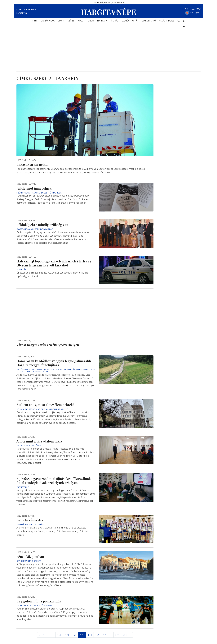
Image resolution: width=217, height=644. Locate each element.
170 (59, 635)
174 (90, 635)
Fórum (90, 22)
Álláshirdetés (167, 22)
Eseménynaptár (130, 22)
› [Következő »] (131, 635)
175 (97, 635)
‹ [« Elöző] (39, 635)
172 (75, 635)
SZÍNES (71, 22)
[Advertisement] (108, 48)
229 (117, 635)
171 (67, 635)
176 (105, 635)
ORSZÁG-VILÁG (48, 22)
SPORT (61, 22)
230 (125, 635)
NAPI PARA (102, 22)
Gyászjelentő (149, 22)
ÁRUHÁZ (114, 22)
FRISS (35, 22)
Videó (81, 22)
